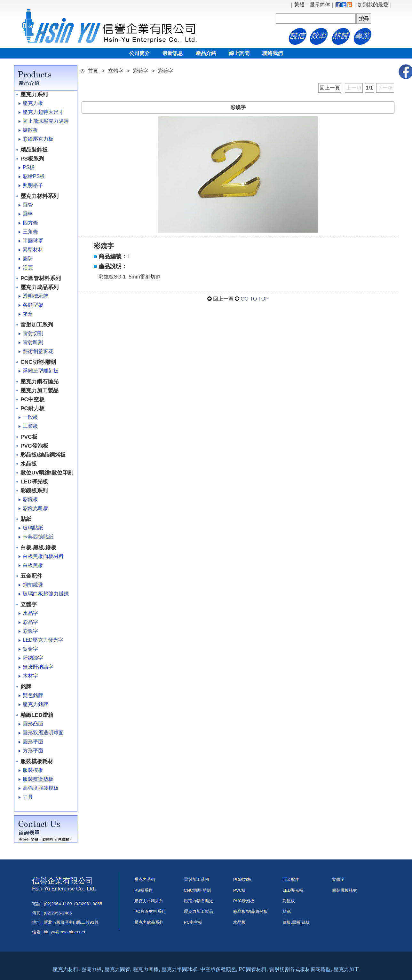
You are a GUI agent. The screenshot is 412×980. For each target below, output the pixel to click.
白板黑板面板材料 (43, 556)
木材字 (30, 676)
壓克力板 (33, 103)
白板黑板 (33, 565)
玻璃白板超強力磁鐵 (46, 594)
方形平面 (33, 751)
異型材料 (33, 250)
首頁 (93, 71)
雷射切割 (33, 333)
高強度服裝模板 (41, 788)
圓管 (28, 205)
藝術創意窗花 (38, 351)
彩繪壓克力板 (38, 139)
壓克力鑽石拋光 (40, 381)
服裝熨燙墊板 (38, 779)
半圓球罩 (33, 241)
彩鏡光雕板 (36, 508)
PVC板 (29, 437)
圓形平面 (33, 742)
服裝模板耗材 (37, 761)
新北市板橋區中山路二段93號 (73, 922)
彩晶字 (30, 622)
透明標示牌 (36, 296)
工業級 (30, 426)
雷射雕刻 (33, 342)
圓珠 (28, 259)
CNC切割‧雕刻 (38, 362)
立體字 (29, 604)
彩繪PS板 (34, 176)
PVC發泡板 (34, 446)
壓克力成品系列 (40, 287)
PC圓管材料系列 (41, 278)
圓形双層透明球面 (43, 733)
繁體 (299, 5)
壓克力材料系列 (40, 196)
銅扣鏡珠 (33, 585)
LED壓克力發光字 (43, 640)
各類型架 (33, 305)
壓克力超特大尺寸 (43, 112)
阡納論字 (33, 658)
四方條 (30, 223)
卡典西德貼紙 (38, 537)
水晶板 (29, 464)
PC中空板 (32, 399)
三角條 (30, 232)
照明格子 (33, 185)
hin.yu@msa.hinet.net (64, 932)
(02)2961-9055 (88, 904)
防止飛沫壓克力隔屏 (46, 121)
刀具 (28, 797)
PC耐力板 (32, 408)
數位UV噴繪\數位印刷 (47, 473)
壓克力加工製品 (40, 390)
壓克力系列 (34, 94)
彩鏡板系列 (34, 490)
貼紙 (26, 519)
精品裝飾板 (34, 150)
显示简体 (320, 5)
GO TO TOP (255, 299)
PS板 (29, 167)
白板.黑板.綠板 (38, 547)
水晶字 (30, 613)
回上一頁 (330, 88)
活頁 (28, 267)
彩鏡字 (30, 631)
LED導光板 (34, 482)
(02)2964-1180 (58, 904)
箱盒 (28, 314)
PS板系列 (32, 159)
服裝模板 (33, 770)
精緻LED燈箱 (37, 715)
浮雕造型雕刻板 (41, 371)
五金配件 (31, 576)
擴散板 (30, 130)
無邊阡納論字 (38, 667)
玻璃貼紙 (33, 528)
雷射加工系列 (37, 325)
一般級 (30, 417)
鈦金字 (30, 649)
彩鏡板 (30, 499)
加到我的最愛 (373, 5)
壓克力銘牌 (36, 704)
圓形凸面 (33, 724)
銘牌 (26, 686)
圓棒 (28, 214)
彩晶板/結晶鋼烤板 (43, 455)
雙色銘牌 (33, 695)
